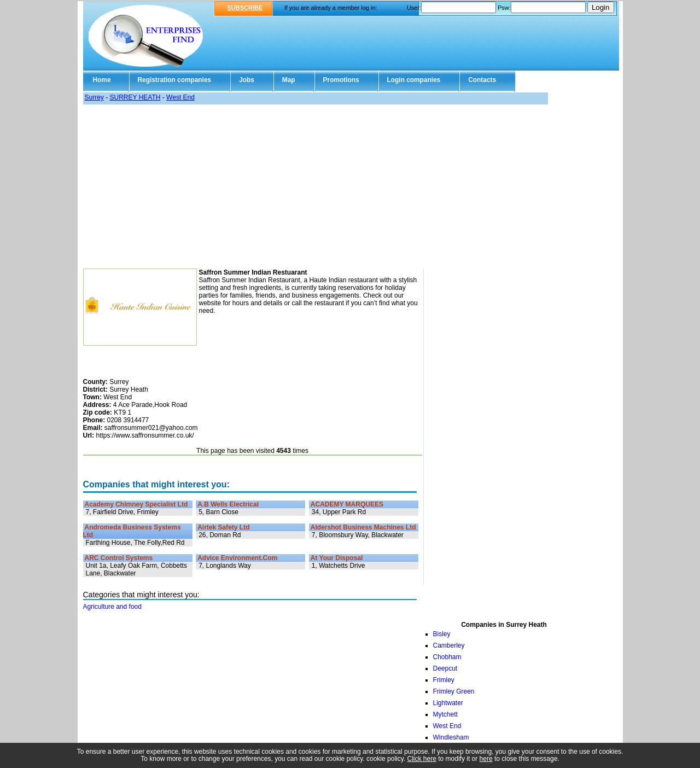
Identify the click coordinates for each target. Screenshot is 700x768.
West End (180, 97)
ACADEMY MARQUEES (347, 504)
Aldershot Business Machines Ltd (363, 527)
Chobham (447, 657)
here (486, 759)
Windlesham (451, 737)
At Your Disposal (337, 558)
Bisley (442, 634)
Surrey (94, 97)
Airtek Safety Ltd (223, 527)
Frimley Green (454, 691)
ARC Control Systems (119, 558)
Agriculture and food (112, 607)
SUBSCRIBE (245, 8)
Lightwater (448, 703)
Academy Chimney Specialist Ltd (136, 504)
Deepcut (445, 668)
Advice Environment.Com (237, 558)
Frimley (444, 680)
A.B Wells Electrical (228, 504)
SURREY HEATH (135, 97)
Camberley (449, 645)
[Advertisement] (350, 187)
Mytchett (445, 714)
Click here (422, 759)
